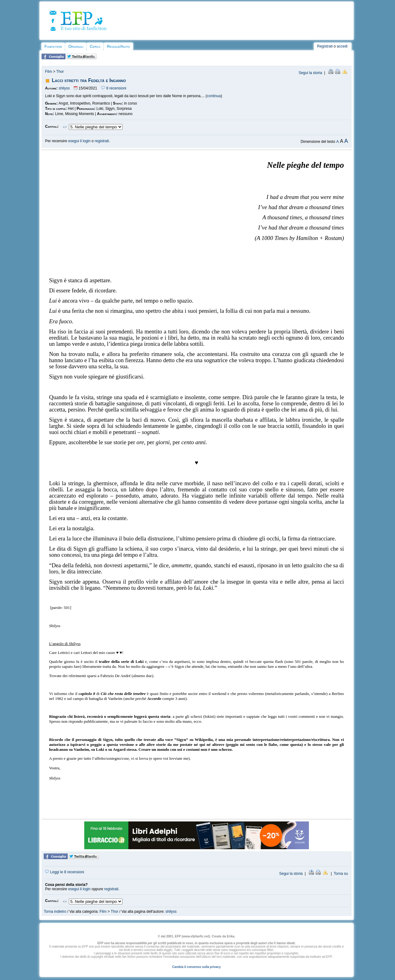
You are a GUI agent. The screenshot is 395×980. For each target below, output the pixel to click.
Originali (76, 46)
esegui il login (79, 141)
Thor (60, 72)
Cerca (95, 46)
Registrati (325, 46)
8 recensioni (114, 88)
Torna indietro (55, 912)
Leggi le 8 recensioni (64, 872)
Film (49, 72)
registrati (102, 141)
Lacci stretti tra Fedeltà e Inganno (89, 80)
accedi (342, 46)
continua (214, 96)
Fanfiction (53, 46)
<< (65, 127)
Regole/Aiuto (118, 46)
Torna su (341, 874)
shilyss (64, 88)
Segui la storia (310, 73)
